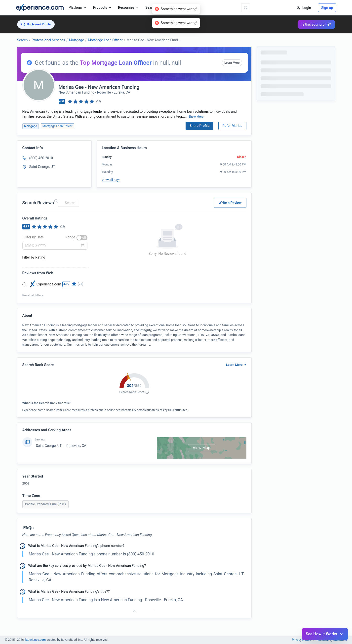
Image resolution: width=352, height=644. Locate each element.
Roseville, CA (76, 446)
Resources (129, 7)
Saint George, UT (49, 446)
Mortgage (76, 40)
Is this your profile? (316, 24)
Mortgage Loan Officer (105, 40)
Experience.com (36, 640)
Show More (196, 117)
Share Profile (200, 126)
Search (22, 40)
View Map (201, 448)
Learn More (232, 63)
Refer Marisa (232, 126)
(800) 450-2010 (41, 158)
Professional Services (48, 40)
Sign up (327, 8)
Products (103, 7)
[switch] (82, 238)
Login (304, 8)
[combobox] (68, 203)
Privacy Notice (301, 640)
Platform (78, 7)
